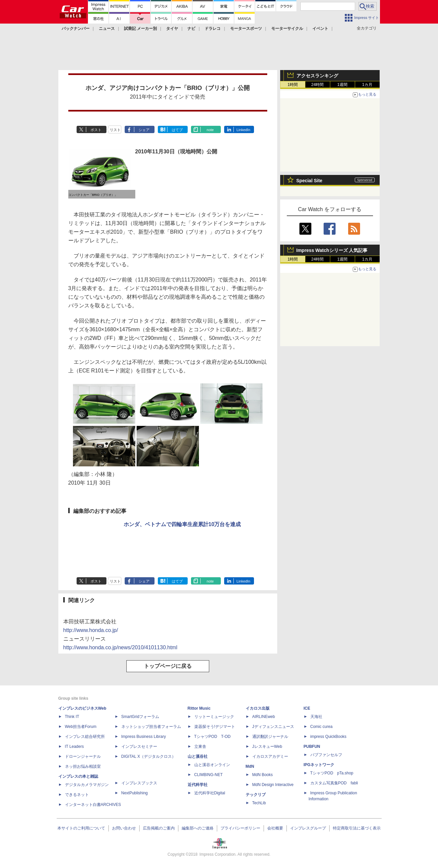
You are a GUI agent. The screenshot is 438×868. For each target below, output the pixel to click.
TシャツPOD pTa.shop (332, 773)
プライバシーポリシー (240, 828)
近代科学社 (198, 785)
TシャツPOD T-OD (213, 737)
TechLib (259, 803)
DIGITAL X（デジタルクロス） (149, 756)
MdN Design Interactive (273, 785)
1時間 (293, 85)
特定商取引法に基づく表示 (357, 828)
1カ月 (367, 85)
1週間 (342, 85)
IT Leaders (74, 747)
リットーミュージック (214, 717)
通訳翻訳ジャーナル (270, 737)
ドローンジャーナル (83, 756)
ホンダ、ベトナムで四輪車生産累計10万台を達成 (182, 524)
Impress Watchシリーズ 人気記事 (332, 250)
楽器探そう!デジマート (215, 727)
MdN (250, 766)
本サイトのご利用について (81, 828)
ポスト (96, 130)
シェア (144, 130)
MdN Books (263, 775)
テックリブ (256, 795)
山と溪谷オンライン (212, 765)
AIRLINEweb (264, 717)
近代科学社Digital (210, 793)
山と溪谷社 (198, 756)
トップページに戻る (168, 666)
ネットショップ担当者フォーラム (151, 727)
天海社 (316, 717)
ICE (307, 708)
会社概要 (275, 828)
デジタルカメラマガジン (87, 785)
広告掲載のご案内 (159, 828)
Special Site (310, 181)
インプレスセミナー (139, 747)
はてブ (177, 130)
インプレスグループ (308, 828)
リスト (115, 130)
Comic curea (321, 727)
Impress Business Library (144, 737)
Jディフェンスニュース (273, 727)
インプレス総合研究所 (85, 737)
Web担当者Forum (81, 727)
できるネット (77, 795)
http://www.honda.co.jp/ (91, 630)
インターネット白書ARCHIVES (93, 805)
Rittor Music (199, 708)
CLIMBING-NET (209, 775)
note (210, 130)
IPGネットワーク (319, 765)
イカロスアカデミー (270, 756)
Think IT (72, 717)
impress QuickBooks (328, 737)
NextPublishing (135, 793)
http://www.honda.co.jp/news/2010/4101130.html (120, 647)
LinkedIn (243, 130)
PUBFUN (312, 747)
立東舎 (200, 747)
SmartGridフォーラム (140, 717)
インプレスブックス (139, 783)
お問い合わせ (124, 828)
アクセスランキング (317, 76)
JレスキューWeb (267, 747)
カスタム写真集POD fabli (334, 783)
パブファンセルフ (326, 755)
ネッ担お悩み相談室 (83, 766)
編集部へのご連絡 (198, 828)
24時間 (317, 85)
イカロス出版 (258, 708)
